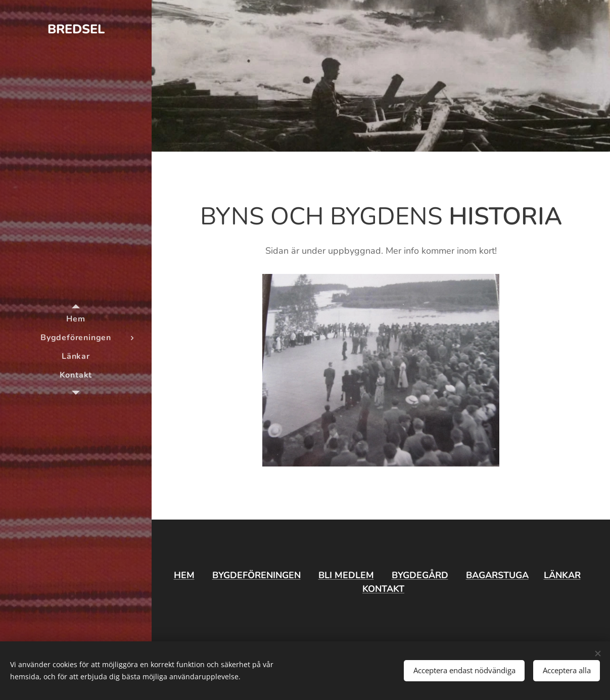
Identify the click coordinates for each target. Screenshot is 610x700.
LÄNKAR (562, 575)
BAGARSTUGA (497, 575)
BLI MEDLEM (346, 575)
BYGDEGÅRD (420, 575)
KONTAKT (383, 589)
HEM (184, 575)
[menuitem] (76, 319)
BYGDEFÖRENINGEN (256, 575)
